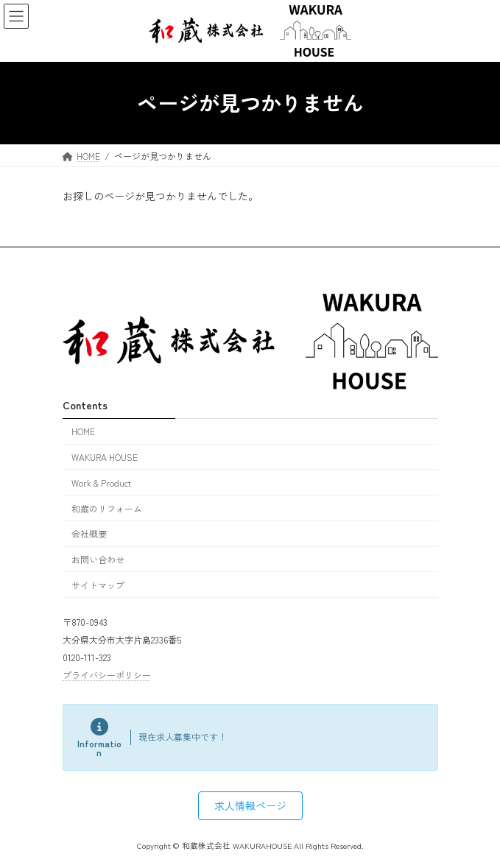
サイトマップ (98, 585)
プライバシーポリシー (107, 674)
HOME (83, 431)
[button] (250, 805)
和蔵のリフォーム (107, 508)
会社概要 (89, 533)
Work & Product (101, 483)
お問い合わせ (98, 559)
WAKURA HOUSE (105, 457)
